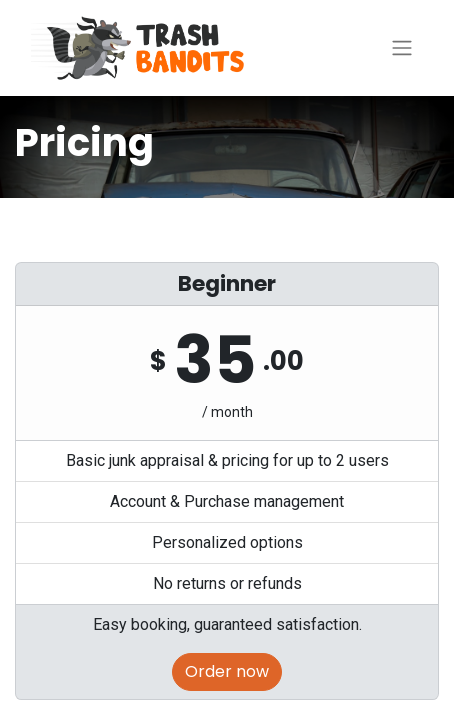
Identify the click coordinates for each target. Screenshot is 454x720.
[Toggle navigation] (402, 48)
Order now (227, 671)
